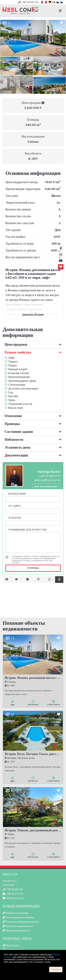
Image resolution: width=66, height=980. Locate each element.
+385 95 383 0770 (50, 476)
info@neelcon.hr (13, 898)
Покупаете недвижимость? (20, 926)
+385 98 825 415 (28, 2)
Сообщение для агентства (27, 530)
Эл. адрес (15, 506)
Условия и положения (17, 913)
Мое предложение (46, 487)
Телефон (14, 518)
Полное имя (17, 494)
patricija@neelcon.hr (47, 480)
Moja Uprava (13, 946)
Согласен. (56, 969)
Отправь (33, 568)
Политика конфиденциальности (22, 922)
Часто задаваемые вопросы (20, 917)
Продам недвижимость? (18, 931)
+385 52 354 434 (13, 894)
